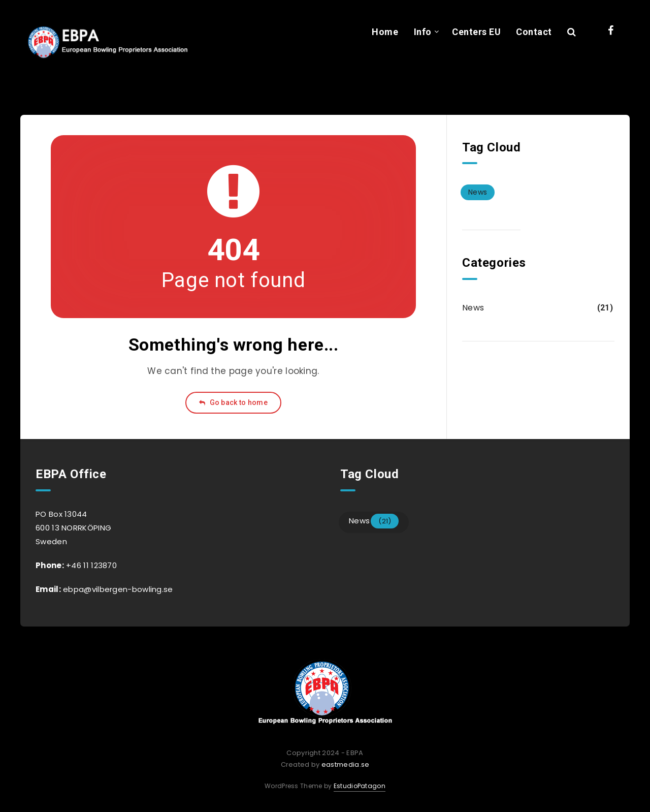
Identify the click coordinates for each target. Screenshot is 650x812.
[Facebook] (611, 30)
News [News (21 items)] (478, 192)
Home (385, 32)
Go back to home (233, 402)
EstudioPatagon (360, 786)
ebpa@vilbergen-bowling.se (117, 589)
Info (423, 32)
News (473, 308)
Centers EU (476, 32)
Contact (534, 32)
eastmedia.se (346, 764)
